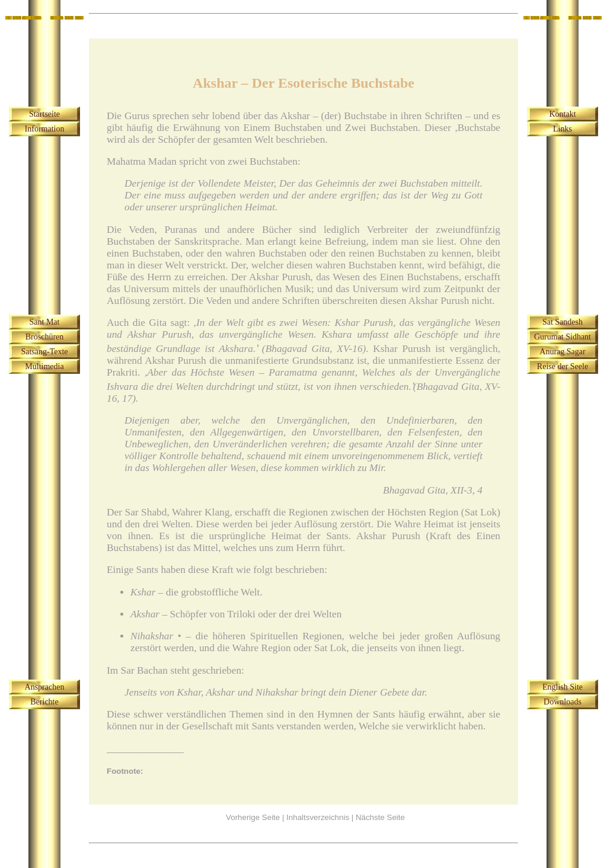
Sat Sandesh (563, 322)
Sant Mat (45, 322)
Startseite (44, 114)
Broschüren (45, 337)
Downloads (563, 702)
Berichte (44, 702)
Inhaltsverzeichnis (318, 817)
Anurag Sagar (562, 352)
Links (563, 129)
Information (45, 129)
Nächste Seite (380, 817)
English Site (563, 687)
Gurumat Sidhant (563, 337)
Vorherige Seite (253, 817)
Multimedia (44, 366)
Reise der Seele (563, 366)
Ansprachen (45, 687)
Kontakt (562, 114)
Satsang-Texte (44, 352)
